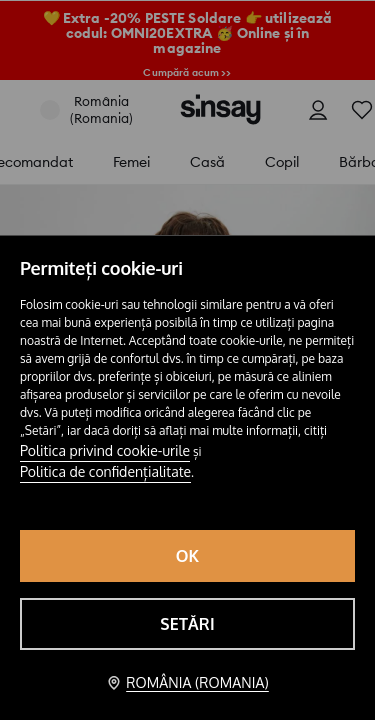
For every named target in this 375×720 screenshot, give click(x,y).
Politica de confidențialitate (105, 471)
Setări (187, 624)
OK (188, 556)
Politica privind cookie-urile (105, 450)
